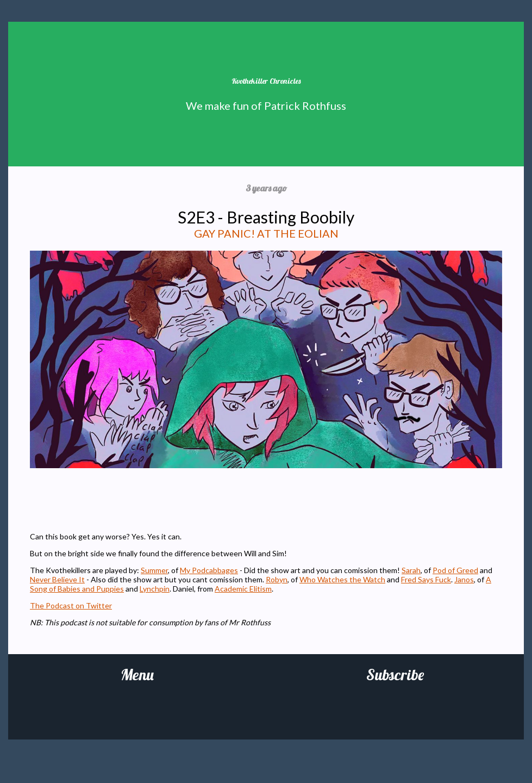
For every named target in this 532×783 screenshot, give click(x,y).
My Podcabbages (209, 570)
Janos (464, 579)
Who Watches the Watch (342, 579)
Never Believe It (57, 579)
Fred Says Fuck (426, 579)
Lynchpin (155, 589)
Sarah (411, 570)
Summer (154, 570)
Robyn (277, 579)
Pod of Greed (455, 570)
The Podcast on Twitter (71, 605)
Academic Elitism (243, 589)
